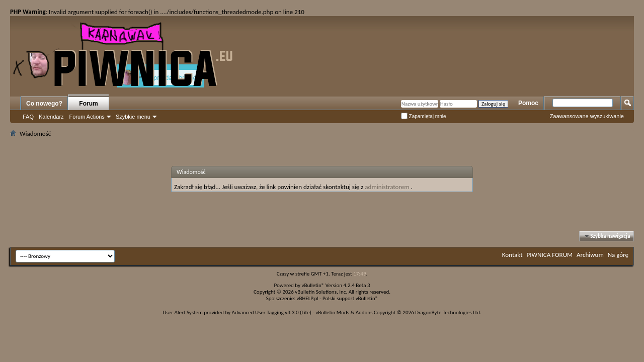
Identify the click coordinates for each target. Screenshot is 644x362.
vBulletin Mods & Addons (344, 312)
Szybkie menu (133, 117)
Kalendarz (51, 117)
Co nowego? (44, 104)
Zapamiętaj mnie (424, 116)
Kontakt (512, 255)
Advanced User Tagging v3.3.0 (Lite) (272, 312)
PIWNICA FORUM (550, 255)
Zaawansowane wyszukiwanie (587, 116)
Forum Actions (87, 117)
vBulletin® (313, 285)
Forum (88, 104)
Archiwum (590, 255)
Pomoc (528, 103)
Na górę (618, 255)
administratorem (387, 187)
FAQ (28, 117)
